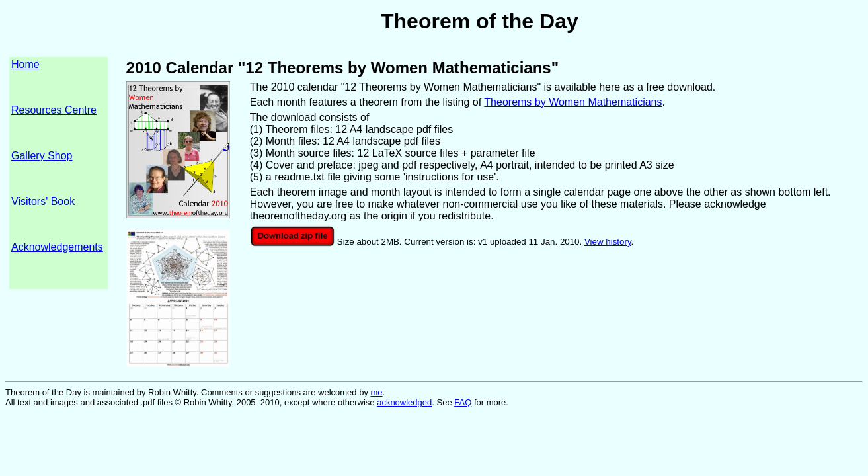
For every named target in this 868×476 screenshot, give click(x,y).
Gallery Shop (42, 156)
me (377, 392)
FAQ (463, 402)
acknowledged (404, 402)
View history (608, 242)
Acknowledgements (57, 247)
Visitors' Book (43, 201)
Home (25, 64)
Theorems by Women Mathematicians (573, 102)
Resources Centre (54, 110)
